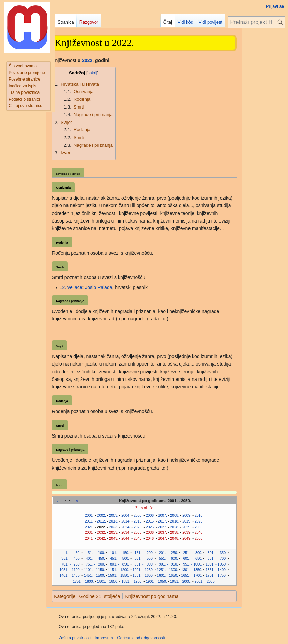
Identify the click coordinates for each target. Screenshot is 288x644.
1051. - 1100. (70, 570)
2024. (126, 527)
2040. (199, 532)
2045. (138, 538)
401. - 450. (94, 558)
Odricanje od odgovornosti (141, 638)
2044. (126, 538)
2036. (150, 532)
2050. (199, 538)
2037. (163, 532)
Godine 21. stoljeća (100, 596)
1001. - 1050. (216, 564)
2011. (89, 521)
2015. (138, 521)
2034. (126, 532)
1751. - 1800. (84, 581)
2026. (150, 527)
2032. (102, 532)
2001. (89, 515)
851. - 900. (143, 564)
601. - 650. (192, 558)
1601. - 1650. (167, 575)
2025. (138, 527)
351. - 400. (70, 558)
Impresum (104, 638)
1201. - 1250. (143, 570)
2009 (186, 515)
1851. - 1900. (132, 581)
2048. (175, 538)
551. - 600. (167, 558)
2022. (88, 60)
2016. (150, 521)
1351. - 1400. (216, 570)
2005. (138, 515)
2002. (102, 515)
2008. (175, 515)
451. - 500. (119, 558)
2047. (163, 538)
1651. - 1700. (192, 575)
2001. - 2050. (205, 581)
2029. (187, 527)
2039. (187, 532)
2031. (89, 532)
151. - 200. (143, 553)
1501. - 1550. (119, 575)
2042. (102, 538)
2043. (113, 538)
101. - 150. (119, 553)
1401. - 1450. (70, 575)
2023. (113, 527)
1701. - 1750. (216, 575)
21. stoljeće (144, 508)
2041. (89, 538)
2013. (113, 521)
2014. (126, 521)
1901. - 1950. (156, 581)
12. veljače (71, 287)
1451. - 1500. (94, 575)
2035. (138, 532)
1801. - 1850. (108, 581)
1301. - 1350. (192, 570)
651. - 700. (216, 558)
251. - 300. (192, 553)
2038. (175, 532)
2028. (175, 527)
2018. (175, 521)
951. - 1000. (192, 564)
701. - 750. (70, 564)
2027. (163, 527)
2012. (102, 521)
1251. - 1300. (167, 570)
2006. (150, 515)
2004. (126, 515)
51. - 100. (94, 553)
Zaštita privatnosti (75, 638)
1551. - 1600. (143, 575)
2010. (199, 515)
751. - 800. (94, 564)
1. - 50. (70, 553)
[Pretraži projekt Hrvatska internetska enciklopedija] (256, 22)
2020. (199, 521)
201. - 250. (167, 553)
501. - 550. (143, 558)
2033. (113, 532)
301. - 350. (216, 553)
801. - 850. (119, 564)
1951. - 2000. (181, 581)
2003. (113, 515)
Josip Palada (98, 287)
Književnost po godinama (152, 596)
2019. (187, 521)
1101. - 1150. (94, 570)
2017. (163, 521)
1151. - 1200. (119, 570)
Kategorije (65, 596)
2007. (163, 515)
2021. (89, 527)
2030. (199, 527)
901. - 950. (167, 564)
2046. (150, 538)
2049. (187, 538)
